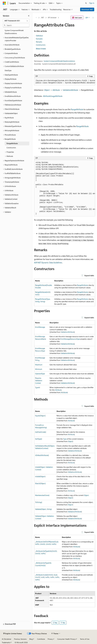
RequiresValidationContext (39, 380)
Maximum (39, 365)
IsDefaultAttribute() (42, 455)
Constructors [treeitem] (11, 148)
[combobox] (16, 21)
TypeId (37, 387)
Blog (31, 639)
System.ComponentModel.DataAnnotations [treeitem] (14, 32)
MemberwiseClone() (42, 495)
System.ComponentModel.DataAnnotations (59, 61)
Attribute (56, 90)
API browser (52, 17)
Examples (39, 39)
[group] (65, 82)
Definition (39, 36)
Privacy (50, 639)
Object (47, 90)
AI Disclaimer (7, 639)
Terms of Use (85, 639)
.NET (42, 17)
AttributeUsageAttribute (53, 96)
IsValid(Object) (40, 476)
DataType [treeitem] (8, 70)
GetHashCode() (41, 432)
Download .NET (87, 9)
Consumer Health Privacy (66, 639)
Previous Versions (20, 639)
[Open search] (86, 3)
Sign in (92, 3)
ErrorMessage (40, 327)
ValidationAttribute (70, 90)
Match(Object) (40, 483)
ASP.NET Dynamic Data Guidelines (48, 262)
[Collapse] (29, 16)
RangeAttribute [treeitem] (12, 143)
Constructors (41, 45)
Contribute (41, 639)
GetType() (39, 439)
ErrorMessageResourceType (70, 339)
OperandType (40, 374)
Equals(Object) (40, 416)
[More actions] (93, 18)
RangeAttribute (77, 109)
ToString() (39, 502)
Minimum (39, 369)
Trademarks (6, 642)
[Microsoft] (4, 3)
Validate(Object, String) (43, 509)
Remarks (39, 42)
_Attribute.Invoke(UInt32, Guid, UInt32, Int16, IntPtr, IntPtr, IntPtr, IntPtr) (47, 577)
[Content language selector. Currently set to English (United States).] (13, 634)
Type (65, 439)
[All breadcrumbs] (36, 18)
